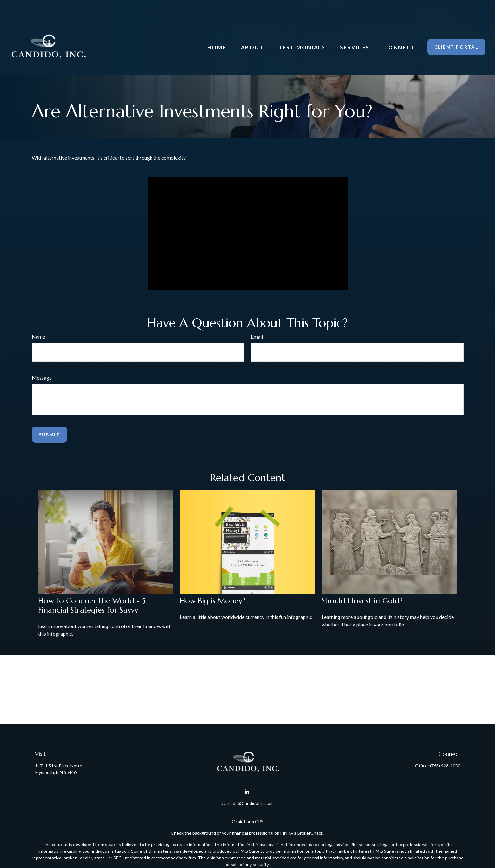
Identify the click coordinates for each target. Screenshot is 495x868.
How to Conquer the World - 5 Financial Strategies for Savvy (92, 605)
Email (257, 337)
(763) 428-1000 (445, 766)
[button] (217, 28)
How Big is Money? (213, 601)
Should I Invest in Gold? (362, 601)
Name (38, 337)
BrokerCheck (310, 833)
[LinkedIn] (247, 792)
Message (42, 378)
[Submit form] (49, 435)
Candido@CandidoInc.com (247, 803)
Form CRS (254, 822)
